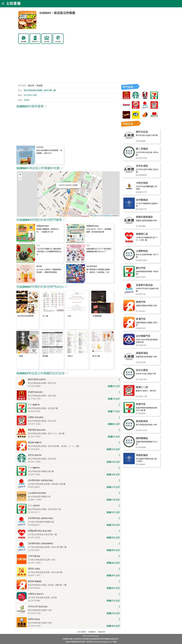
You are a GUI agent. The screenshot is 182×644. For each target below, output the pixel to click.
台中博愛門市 (143, 336)
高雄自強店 (142, 455)
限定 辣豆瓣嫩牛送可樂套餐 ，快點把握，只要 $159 (49, 152)
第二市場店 (142, 149)
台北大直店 (142, 370)
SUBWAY (40, 147)
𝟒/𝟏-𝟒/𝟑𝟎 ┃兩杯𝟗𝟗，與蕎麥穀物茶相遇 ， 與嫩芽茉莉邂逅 (49, 271)
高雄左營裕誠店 (144, 217)
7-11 (38, 246)
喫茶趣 (45, 356)
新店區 (40, 86)
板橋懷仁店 (142, 234)
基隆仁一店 (142, 387)
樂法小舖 (96, 356)
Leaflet (94, 216)
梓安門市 (141, 404)
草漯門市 (141, 319)
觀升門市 (141, 268)
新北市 (31, 86)
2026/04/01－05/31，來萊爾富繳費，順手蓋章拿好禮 (99, 231)
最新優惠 (24, 42)
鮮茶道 (39, 266)
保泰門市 (141, 302)
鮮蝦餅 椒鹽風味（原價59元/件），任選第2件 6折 (48, 231)
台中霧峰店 (142, 200)
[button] (68, 191)
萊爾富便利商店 (43, 226)
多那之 (70, 356)
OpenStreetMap (105, 216)
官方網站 (58, 42)
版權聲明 (92, 632)
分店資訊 (47, 42)
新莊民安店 (142, 421)
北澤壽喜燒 (97, 316)
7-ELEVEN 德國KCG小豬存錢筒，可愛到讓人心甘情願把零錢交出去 (49, 252)
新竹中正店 (142, 132)
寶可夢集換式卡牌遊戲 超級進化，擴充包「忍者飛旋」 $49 (98, 271)
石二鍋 (45, 316)
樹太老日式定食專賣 (26, 316)
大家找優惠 (81, 632)
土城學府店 (142, 251)
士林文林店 (142, 183)
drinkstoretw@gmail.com (103, 642)
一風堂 (20, 356)
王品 (69, 316)
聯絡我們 (102, 632)
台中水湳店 (142, 166)
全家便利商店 (92, 266)
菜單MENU (35, 42)
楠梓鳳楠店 (142, 438)
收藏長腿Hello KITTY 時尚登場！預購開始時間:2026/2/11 (99, 250)
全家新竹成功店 (144, 285)
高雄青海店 (142, 353)
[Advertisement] (68, 65)
